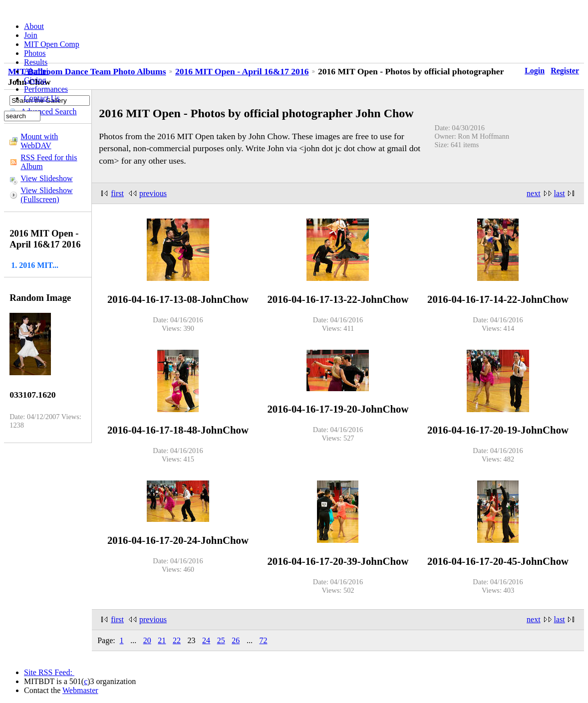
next (534, 193)
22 (177, 640)
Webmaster (80, 690)
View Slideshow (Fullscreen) (46, 195)
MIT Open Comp (52, 44)
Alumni (36, 71)
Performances (46, 89)
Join (31, 35)
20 (147, 640)
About (34, 26)
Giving (35, 80)
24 (206, 640)
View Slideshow (46, 178)
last (560, 193)
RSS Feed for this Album (49, 162)
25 (221, 640)
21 (162, 640)
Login (535, 71)
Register (565, 71)
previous (153, 193)
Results (36, 62)
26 (236, 640)
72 (263, 640)
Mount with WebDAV (39, 141)
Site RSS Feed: (49, 672)
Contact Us (42, 98)
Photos (35, 53)
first (117, 193)
